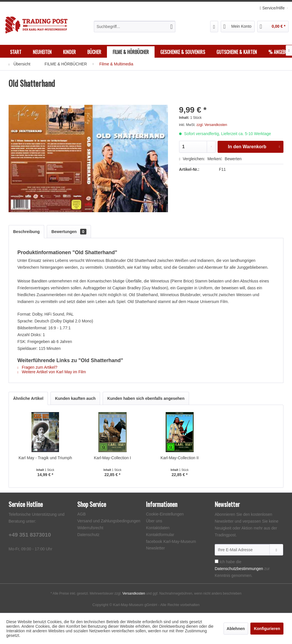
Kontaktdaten (158, 528)
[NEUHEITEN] (42, 52)
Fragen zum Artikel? (37, 367)
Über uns (154, 521)
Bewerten (231, 159)
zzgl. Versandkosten (212, 125)
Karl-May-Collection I (112, 458)
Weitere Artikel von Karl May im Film (52, 372)
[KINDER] (69, 52)
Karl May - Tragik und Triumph (45, 458)
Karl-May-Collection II (180, 458)
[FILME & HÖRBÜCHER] (131, 52)
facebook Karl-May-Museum (171, 541)
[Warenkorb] (273, 27)
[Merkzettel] (214, 27)
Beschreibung (26, 232)
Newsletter (155, 548)
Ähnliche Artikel (28, 398)
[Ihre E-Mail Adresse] (242, 550)
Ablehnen (236, 629)
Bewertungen (69, 232)
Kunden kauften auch (75, 398)
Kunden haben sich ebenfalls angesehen (146, 398)
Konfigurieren (267, 629)
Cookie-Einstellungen (165, 514)
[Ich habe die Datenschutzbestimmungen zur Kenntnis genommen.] (217, 561)
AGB (82, 514)
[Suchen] (171, 27)
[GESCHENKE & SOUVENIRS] (183, 52)
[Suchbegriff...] (135, 27)
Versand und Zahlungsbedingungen (109, 521)
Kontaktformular (160, 535)
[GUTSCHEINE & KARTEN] (237, 52)
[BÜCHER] (94, 52)
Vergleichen (191, 159)
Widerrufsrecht (90, 528)
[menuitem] (135, 27)
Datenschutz (88, 535)
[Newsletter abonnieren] (276, 550)
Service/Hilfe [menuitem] (273, 8)
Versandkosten (134, 593)
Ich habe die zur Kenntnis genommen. (242, 569)
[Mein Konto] (238, 27)
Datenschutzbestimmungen (239, 569)
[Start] (16, 52)
